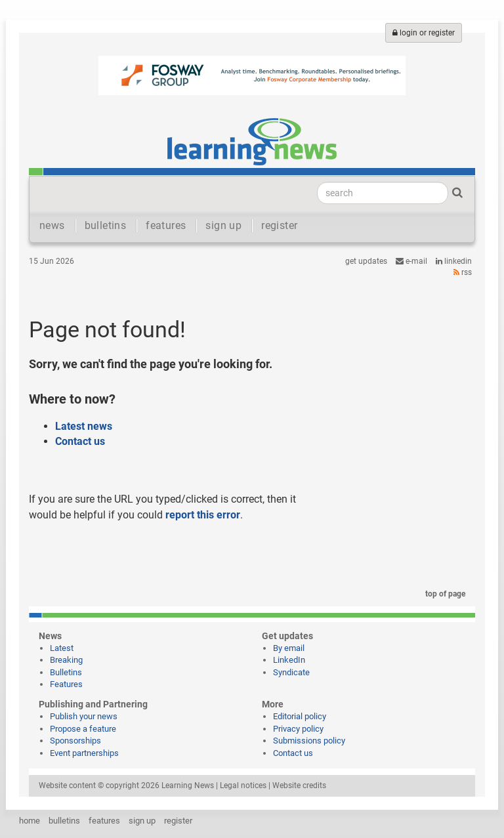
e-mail (411, 261)
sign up (223, 225)
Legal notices (243, 786)
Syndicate (291, 672)
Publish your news (84, 716)
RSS (463, 272)
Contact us (80, 441)
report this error (203, 515)
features (166, 225)
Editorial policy (300, 716)
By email (289, 648)
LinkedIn (454, 261)
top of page (443, 594)
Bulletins (66, 672)
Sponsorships (75, 741)
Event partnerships (84, 753)
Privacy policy (298, 729)
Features (66, 684)
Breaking (66, 660)
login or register (424, 33)
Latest (62, 648)
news (52, 225)
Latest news (84, 426)
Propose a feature (83, 729)
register (279, 225)
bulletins (106, 225)
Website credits (299, 786)
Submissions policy (309, 741)
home (30, 821)
